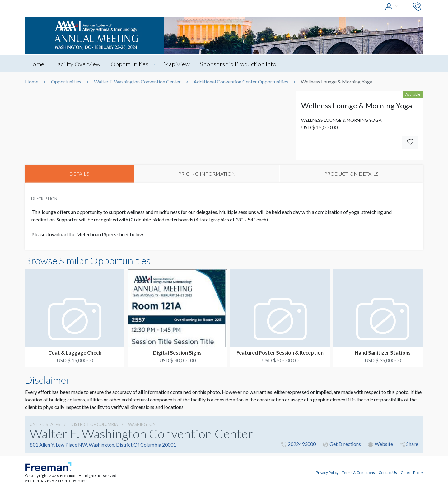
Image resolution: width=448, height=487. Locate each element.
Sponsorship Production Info (238, 64)
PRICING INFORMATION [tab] (207, 174)
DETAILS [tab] (79, 174)
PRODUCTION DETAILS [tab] (351, 174)
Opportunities (130, 64)
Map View (177, 64)
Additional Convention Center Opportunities (241, 82)
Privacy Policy (327, 472)
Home (36, 64)
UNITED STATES (45, 424)
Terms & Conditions (359, 472)
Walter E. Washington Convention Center (137, 82)
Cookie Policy (412, 472)
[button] (393, 7)
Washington (142, 424)
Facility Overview (77, 64)
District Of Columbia (94, 424)
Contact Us (388, 472)
